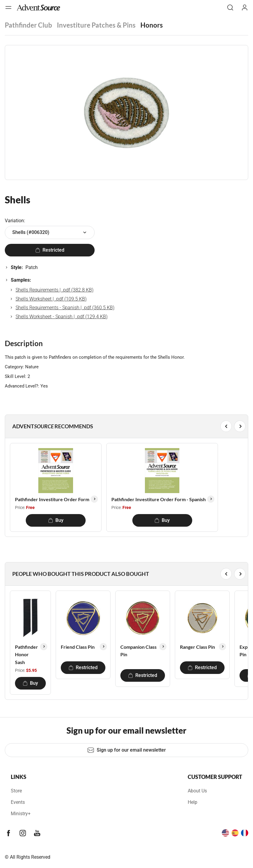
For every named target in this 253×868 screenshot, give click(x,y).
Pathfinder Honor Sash (26, 654)
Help (193, 802)
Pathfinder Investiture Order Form (52, 499)
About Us (197, 791)
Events (18, 802)
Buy (56, 520)
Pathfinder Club (28, 25)
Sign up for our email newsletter (126, 750)
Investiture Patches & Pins (96, 25)
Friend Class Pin (78, 647)
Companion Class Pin (138, 651)
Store (16, 791)
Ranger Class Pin (197, 647)
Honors (152, 25)
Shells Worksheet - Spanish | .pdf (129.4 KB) (62, 317)
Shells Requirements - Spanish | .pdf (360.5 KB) (65, 308)
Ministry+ (21, 814)
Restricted (50, 250)
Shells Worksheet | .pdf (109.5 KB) (51, 299)
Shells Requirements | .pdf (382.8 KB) (54, 290)
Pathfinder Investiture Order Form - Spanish (159, 499)
